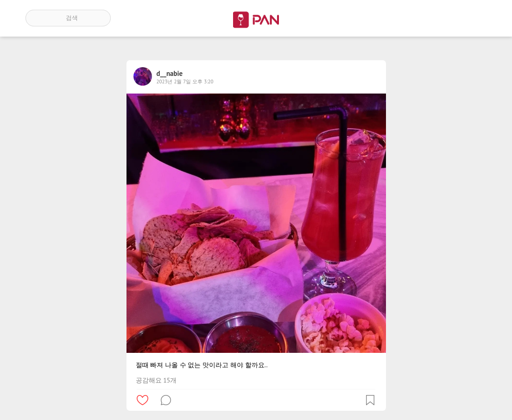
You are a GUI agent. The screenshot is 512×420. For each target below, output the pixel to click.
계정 (474, 18)
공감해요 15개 (156, 380)
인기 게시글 (447, 18)
